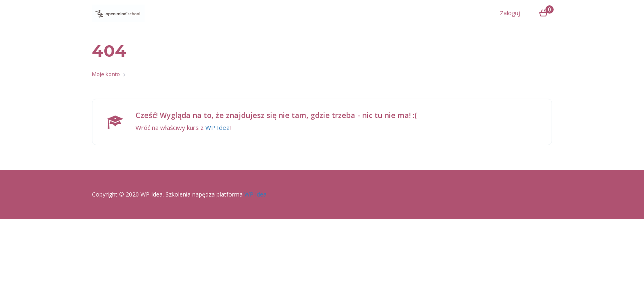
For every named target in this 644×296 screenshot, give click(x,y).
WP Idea (217, 127)
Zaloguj (510, 13)
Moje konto (106, 74)
